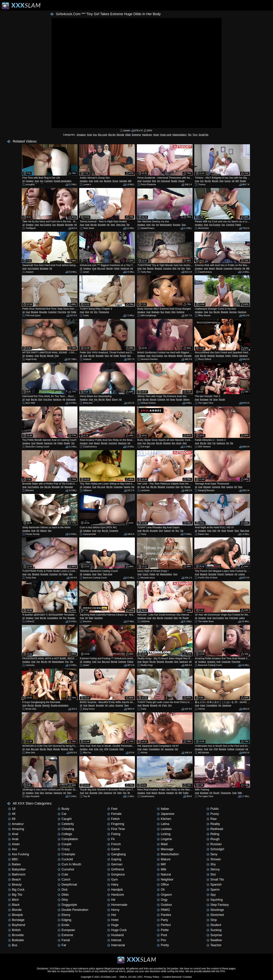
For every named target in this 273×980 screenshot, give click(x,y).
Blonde (120, 135)
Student (214, 925)
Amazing (211, 662)
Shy (183, 268)
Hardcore (147, 135)
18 (23, 181)
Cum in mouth (69, 864)
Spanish (214, 885)
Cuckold (65, 859)
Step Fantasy (218, 905)
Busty (168, 312)
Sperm (213, 890)
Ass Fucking (46, 225)
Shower (214, 859)
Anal (89, 135)
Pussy (213, 814)
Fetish (238, 225)
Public (186, 793)
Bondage (44, 268)
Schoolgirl (215, 849)
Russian (177, 225)
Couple (65, 844)
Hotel (224, 531)
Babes (14, 864)
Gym (112, 879)
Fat (214, 443)
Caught (65, 819)
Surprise (119, 705)
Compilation (53, 618)
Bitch (13, 900)
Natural (164, 874)
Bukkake (155, 312)
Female (114, 814)
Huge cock (166, 135)
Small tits (203, 135)
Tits (189, 135)
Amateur (81, 135)
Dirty (122, 749)
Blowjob (108, 181)
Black (108, 399)
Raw (212, 819)
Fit (111, 839)
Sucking (214, 930)
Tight (188, 268)
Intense (114, 940)
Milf (130, 181)
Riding (213, 834)
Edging (64, 920)
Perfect (164, 925)
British (180, 356)
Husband (115, 935)
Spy (211, 895)
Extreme (136, 135)
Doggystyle (67, 905)
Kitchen (164, 819)
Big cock (103, 135)
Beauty (92, 705)
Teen (113, 225)
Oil (161, 890)
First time (62, 312)
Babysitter (17, 869)
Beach (212, 268)
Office (163, 885)
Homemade (117, 905)
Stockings (215, 910)
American (142, 618)
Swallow (214, 940)
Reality (174, 181)
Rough (182, 181)
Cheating (66, 829)
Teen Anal (121, 225)
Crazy (64, 849)
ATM (106, 749)
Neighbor (165, 879)
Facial (64, 940)
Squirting (98, 618)
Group (115, 181)
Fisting (235, 356)
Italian (163, 809)
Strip (212, 920)
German (233, 312)
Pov (65, 618)
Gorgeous (116, 874)
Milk (162, 869)
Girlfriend (116, 869)
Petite (74, 312)
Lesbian (164, 829)
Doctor (228, 181)
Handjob (123, 181)
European (66, 930)
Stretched (215, 915)
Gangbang (116, 854)
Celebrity (66, 824)
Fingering (116, 824)
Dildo (128, 135)
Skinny (186, 399)
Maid (91, 618)
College (231, 749)
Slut (129, 356)
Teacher (214, 945)
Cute (63, 874)
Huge (156, 135)
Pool (162, 935)
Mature (43, 531)
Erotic (64, 925)
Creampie (228, 268)
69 (12, 819)
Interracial (165, 181)
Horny (113, 910)
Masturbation (179, 135)
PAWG (163, 910)
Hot (176, 749)
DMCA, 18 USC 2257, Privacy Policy (139, 977)
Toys (195, 135)
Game (113, 849)
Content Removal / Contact (177, 977)
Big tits (112, 135)
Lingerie (164, 839)
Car (62, 814)
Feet (112, 809)
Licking (242, 574)
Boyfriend (17, 925)
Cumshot (49, 181)
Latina (242, 618)
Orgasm (164, 895)
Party (165, 705)
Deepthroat (67, 885)
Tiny (124, 793)
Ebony (115, 399)
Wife (240, 793)
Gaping (127, 487)
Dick (154, 181)
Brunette (69, 225)
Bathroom (17, 874)
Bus (162, 312)
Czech (146, 574)
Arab (96, 181)
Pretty (163, 945)
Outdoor (164, 905)
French (221, 574)
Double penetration (63, 181)
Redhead (215, 829)
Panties (164, 915)
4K (129, 793)
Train (234, 793)
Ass (95, 135)
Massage (69, 487)
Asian (203, 705)
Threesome (104, 312)
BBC (13, 859)
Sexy (212, 854)
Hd (158, 181)
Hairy (113, 885)
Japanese (227, 705)
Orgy (215, 399)
